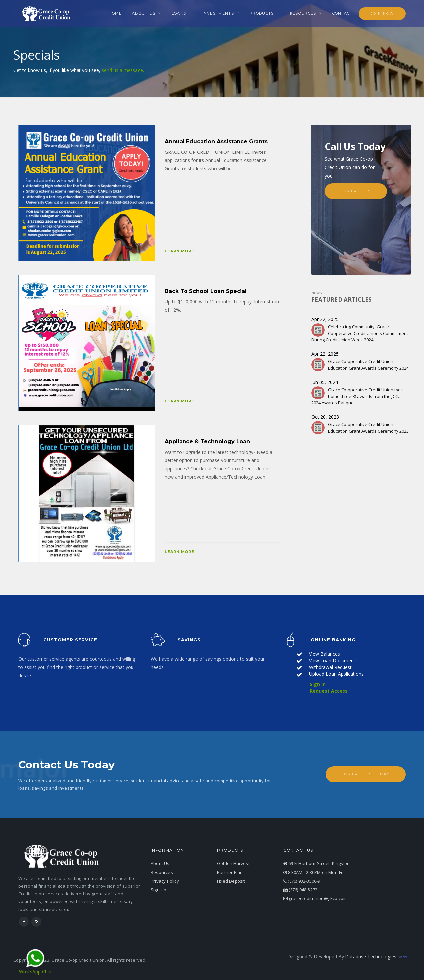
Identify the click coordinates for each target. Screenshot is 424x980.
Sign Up (159, 889)
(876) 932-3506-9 (302, 881)
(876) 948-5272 (300, 889)
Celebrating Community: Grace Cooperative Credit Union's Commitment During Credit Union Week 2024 (360, 333)
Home (115, 13)
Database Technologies (378, 957)
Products (262, 13)
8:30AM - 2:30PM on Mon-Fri (314, 872)
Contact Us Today (366, 774)
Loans (179, 13)
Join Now (382, 13)
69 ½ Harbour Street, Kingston (317, 863)
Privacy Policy (165, 881)
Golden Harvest (233, 863)
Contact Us (356, 191)
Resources (303, 13)
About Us (144, 13)
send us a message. (123, 70)
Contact (343, 13)
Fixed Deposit (231, 881)
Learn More (180, 251)
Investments (218, 13)
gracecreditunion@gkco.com (315, 898)
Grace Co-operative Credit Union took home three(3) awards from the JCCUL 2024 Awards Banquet (357, 396)
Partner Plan (230, 872)
